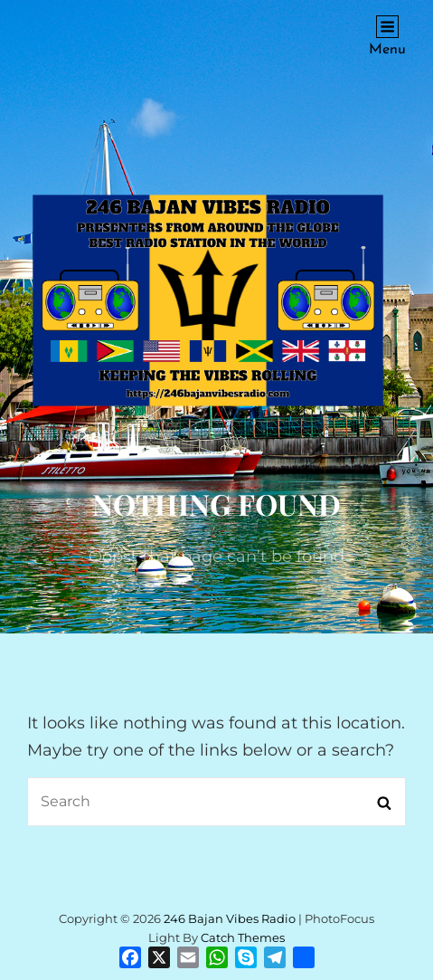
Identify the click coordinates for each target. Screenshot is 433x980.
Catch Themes (243, 937)
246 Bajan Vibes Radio (230, 918)
